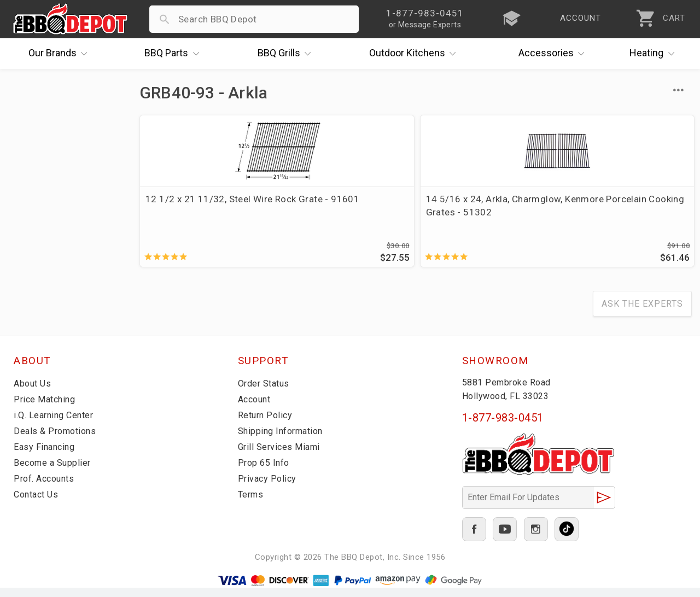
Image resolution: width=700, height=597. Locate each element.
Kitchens (415, 54)
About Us (34, 393)
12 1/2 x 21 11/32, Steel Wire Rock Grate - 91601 (199, 206)
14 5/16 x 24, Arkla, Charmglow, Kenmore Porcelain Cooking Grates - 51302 (343, 219)
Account (256, 408)
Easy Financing (46, 456)
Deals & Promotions (57, 440)
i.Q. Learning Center (57, 424)
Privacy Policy (268, 488)
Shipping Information (284, 440)
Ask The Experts (642, 313)
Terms (252, 504)
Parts (174, 54)
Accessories (554, 54)
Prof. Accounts (46, 488)
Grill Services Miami (281, 456)
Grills (287, 54)
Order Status (266, 393)
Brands (61, 54)
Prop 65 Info (265, 472)
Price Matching (46, 408)
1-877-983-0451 (503, 427)
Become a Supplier (54, 472)
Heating (655, 54)
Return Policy (267, 424)
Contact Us (38, 504)
